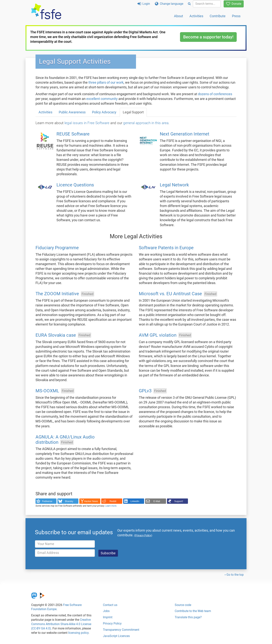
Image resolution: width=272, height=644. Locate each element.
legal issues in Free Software (87, 123)
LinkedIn (135, 501)
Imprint (108, 617)
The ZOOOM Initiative (57, 294)
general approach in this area (146, 123)
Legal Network (174, 185)
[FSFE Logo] (46, 12)
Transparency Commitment (121, 630)
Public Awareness (72, 112)
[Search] (189, 4)
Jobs (106, 611)
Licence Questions (75, 185)
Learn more (111, 506)
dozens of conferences (215, 94)
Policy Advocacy (104, 112)
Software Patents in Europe (166, 248)
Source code (183, 605)
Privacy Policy (112, 623)
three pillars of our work (106, 83)
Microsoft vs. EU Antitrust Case (170, 294)
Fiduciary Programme (57, 248)
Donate (234, 4)
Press (236, 16)
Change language (169, 4)
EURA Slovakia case (56, 335)
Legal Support (133, 112)
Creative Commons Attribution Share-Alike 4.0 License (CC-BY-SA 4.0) (61, 624)
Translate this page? (188, 617)
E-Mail (157, 501)
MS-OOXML (47, 391)
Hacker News (91, 501)
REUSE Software (73, 134)
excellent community (102, 99)
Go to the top (235, 575)
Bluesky (69, 501)
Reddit (113, 501)
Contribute (218, 16)
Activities (196, 16)
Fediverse (47, 501)
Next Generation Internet (185, 134)
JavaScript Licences (116, 636)
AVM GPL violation (158, 335)
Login (144, 4)
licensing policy (78, 633)
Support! (179, 501)
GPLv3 (145, 391)
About (178, 16)
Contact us (110, 605)
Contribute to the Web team (193, 611)
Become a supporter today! (208, 37)
